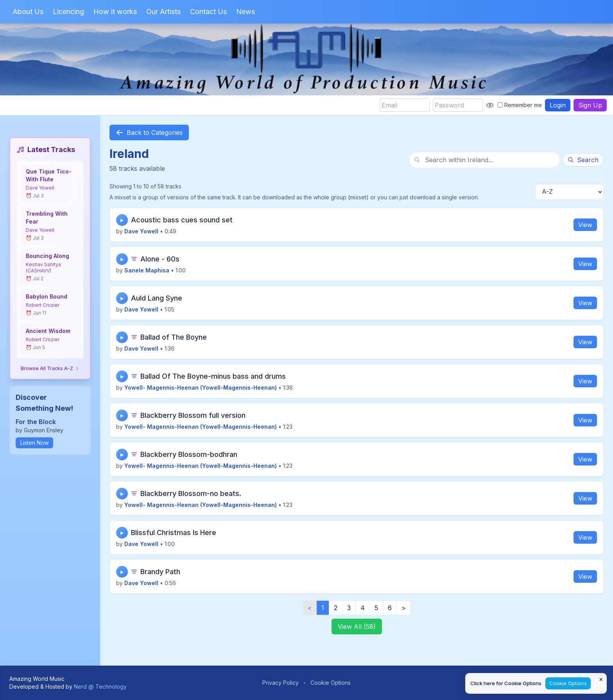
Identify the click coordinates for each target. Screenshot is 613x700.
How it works (115, 12)
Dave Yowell (40, 188)
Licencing (68, 12)
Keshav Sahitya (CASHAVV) (43, 268)
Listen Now (34, 443)
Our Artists (163, 12)
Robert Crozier (43, 305)
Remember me (520, 105)
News (246, 12)
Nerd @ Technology (100, 687)
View (585, 225)
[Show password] (490, 105)
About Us (28, 12)
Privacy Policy (281, 683)
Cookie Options (331, 683)
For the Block (36, 422)
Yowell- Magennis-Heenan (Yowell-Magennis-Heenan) (201, 388)
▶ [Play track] (122, 220)
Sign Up (590, 105)
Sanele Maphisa (147, 270)
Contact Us (208, 12)
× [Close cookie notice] (601, 679)
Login (558, 105)
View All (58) (357, 627)
